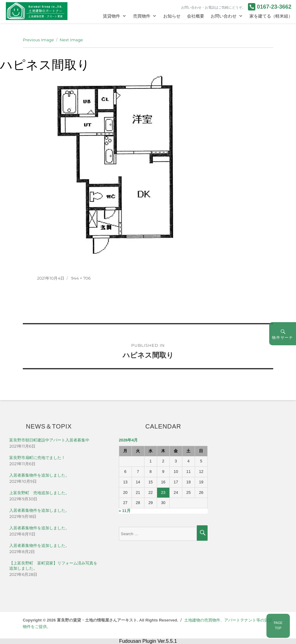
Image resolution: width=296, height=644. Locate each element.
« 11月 (125, 511)
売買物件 (142, 16)
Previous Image (38, 40)
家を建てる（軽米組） (271, 16)
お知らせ (172, 16)
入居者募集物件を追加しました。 (39, 475)
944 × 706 (81, 278)
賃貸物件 (112, 16)
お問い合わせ (224, 16)
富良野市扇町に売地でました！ (37, 458)
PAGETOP (278, 626)
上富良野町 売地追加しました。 (39, 493)
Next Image (71, 40)
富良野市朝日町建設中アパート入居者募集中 (49, 440)
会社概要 (196, 16)
